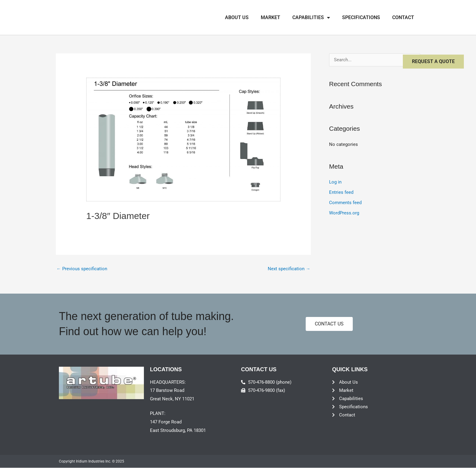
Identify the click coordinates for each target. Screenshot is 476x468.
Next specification (289, 269)
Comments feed (345, 203)
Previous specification (82, 269)
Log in (335, 182)
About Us (237, 17)
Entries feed (341, 193)
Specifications (361, 17)
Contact (403, 17)
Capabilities (311, 18)
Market (270, 17)
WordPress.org (344, 213)
